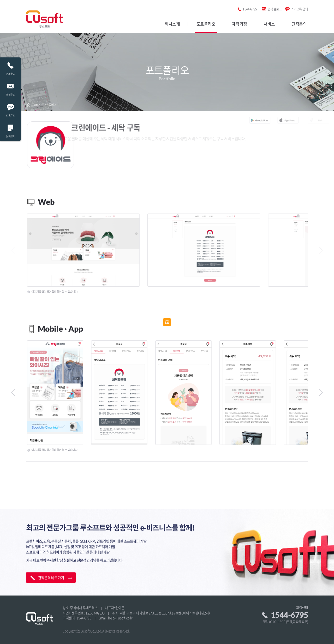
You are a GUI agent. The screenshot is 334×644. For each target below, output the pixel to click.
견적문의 (299, 24)
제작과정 (240, 24)
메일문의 (10, 88)
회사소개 (172, 24)
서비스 (269, 24)
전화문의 (10, 67)
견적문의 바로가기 (51, 568)
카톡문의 (10, 109)
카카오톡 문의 (299, 8)
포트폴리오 (206, 24)
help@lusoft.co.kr (121, 618)
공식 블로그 (275, 8)
